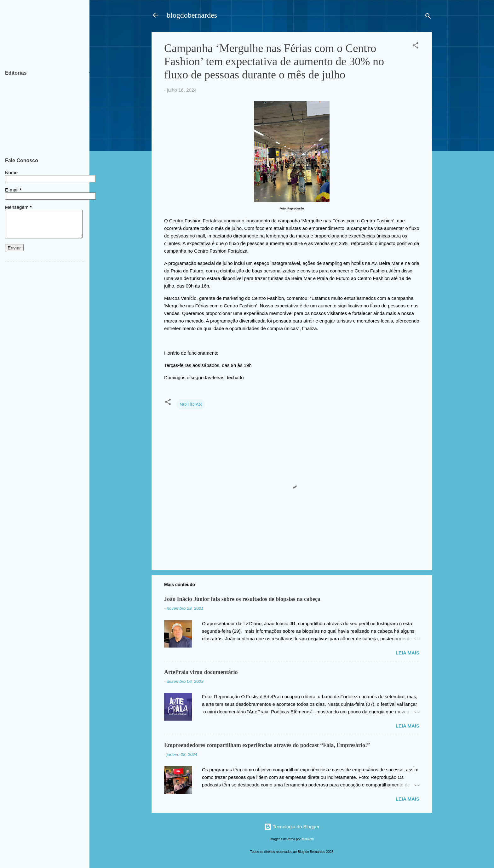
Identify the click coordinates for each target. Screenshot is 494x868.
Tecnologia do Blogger (292, 827)
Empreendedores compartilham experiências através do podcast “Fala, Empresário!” (267, 745)
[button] (416, 46)
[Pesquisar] (428, 17)
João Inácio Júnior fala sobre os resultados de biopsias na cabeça (242, 599)
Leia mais (408, 653)
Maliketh (308, 839)
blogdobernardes (192, 15)
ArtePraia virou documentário (201, 672)
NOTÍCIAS (191, 404)
